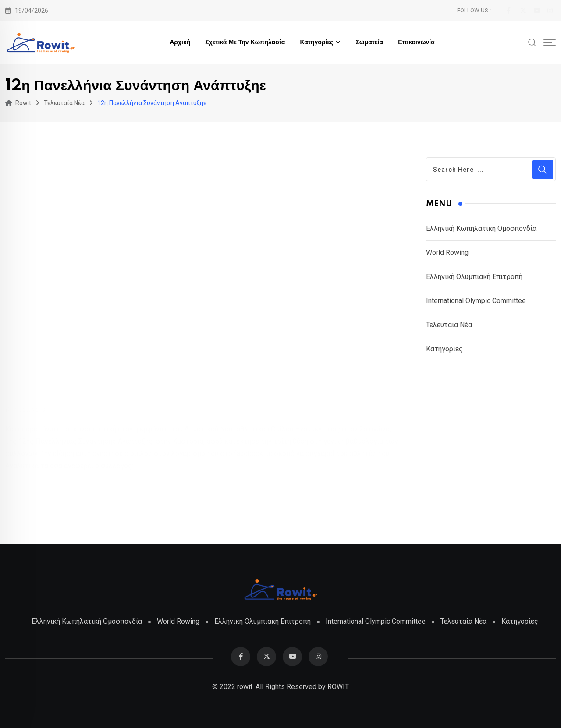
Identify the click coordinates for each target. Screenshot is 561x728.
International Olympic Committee (476, 301)
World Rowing (447, 253)
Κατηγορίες (316, 42)
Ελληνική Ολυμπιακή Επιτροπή (474, 277)
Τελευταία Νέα (449, 325)
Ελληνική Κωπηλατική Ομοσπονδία (481, 228)
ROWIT (338, 687)
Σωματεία (369, 42)
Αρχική (180, 42)
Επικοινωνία (416, 42)
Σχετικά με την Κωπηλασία (245, 42)
